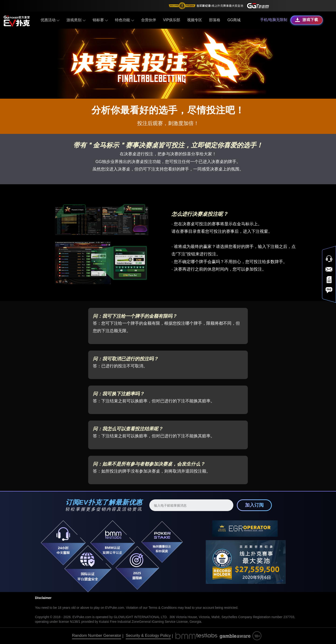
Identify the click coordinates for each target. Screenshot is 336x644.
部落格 (215, 20)
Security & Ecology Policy (148, 635)
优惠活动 (50, 20)
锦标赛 (100, 20)
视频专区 (195, 20)
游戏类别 (76, 20)
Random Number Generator (97, 635)
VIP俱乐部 (171, 20)
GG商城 (234, 20)
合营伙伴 (148, 20)
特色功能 (124, 20)
